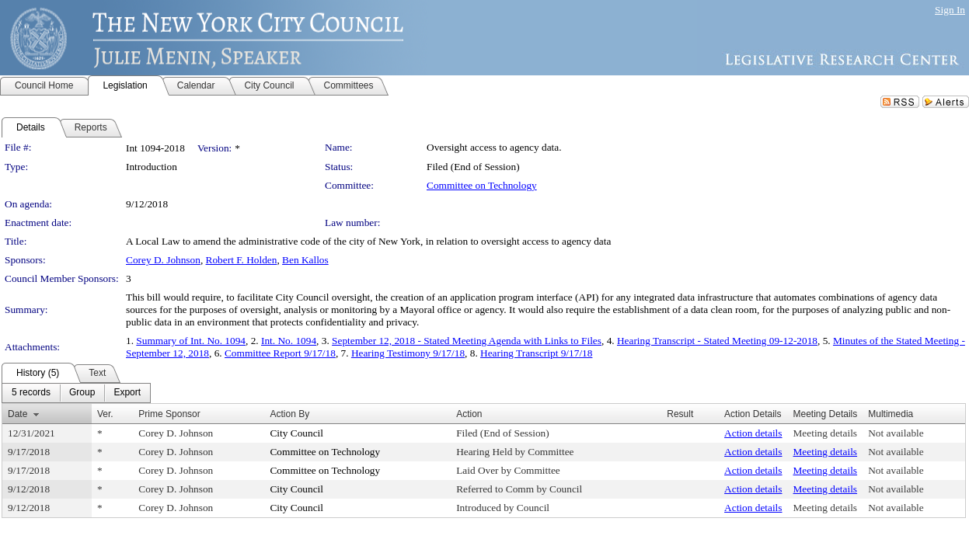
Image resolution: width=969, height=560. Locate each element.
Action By (289, 414)
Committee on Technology (482, 185)
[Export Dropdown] (127, 393)
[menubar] (76, 393)
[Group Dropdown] (82, 393)
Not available (896, 433)
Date (17, 414)
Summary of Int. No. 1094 (191, 341)
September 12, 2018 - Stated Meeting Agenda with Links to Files (467, 341)
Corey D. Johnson (163, 260)
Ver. (105, 414)
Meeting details (826, 433)
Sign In (950, 10)
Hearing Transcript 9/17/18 (536, 353)
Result (680, 414)
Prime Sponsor (169, 414)
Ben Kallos (305, 260)
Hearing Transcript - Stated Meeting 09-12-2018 (717, 341)
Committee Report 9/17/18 (280, 353)
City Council (296, 433)
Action (469, 414)
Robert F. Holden (242, 260)
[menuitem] (31, 393)
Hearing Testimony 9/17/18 (408, 353)
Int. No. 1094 (289, 341)
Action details (753, 433)
